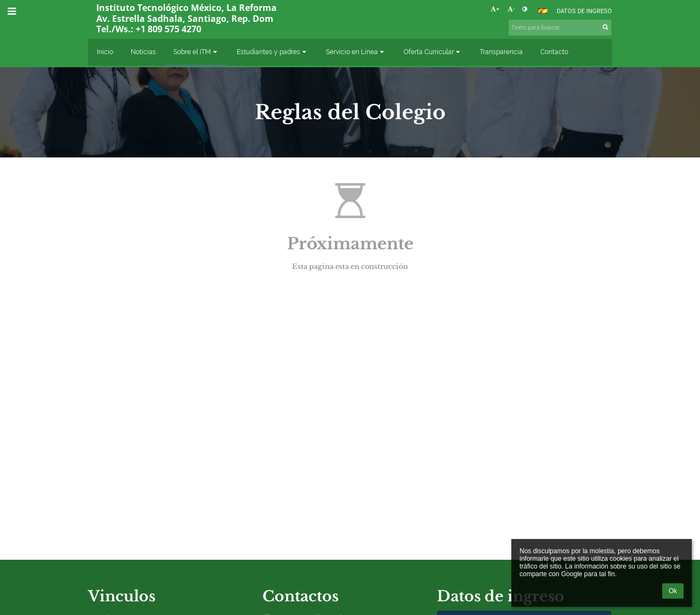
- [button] (511, 9)
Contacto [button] (554, 52)
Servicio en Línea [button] (356, 52)
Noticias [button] (143, 52)
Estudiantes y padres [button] (273, 52)
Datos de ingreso (584, 11)
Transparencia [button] (501, 52)
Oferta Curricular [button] (433, 52)
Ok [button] (673, 591)
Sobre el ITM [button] (196, 52)
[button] (543, 11)
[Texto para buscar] (560, 28)
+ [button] (495, 9)
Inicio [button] (105, 52)
